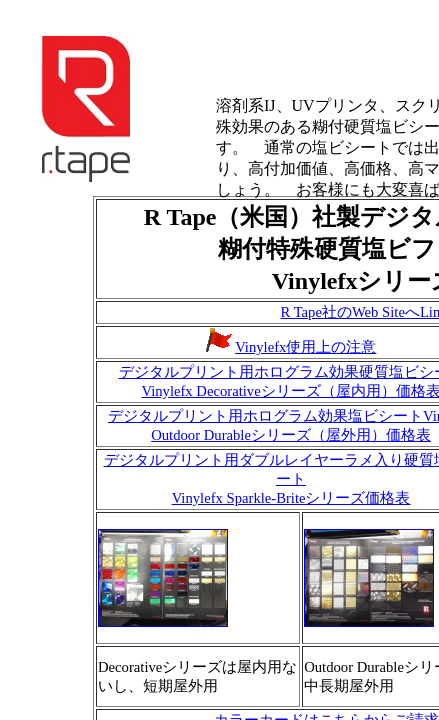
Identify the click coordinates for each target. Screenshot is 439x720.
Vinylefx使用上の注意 (305, 347)
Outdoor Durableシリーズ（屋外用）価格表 (291, 435)
